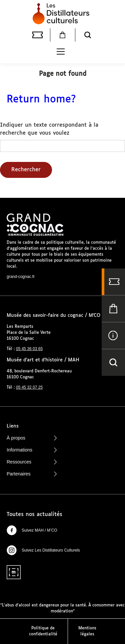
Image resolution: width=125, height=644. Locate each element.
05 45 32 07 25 (29, 387)
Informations (32, 450)
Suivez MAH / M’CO (32, 530)
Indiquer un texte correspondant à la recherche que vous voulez (49, 129)
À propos (32, 438)
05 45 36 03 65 (29, 349)
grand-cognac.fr (21, 277)
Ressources (32, 462)
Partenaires (32, 474)
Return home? (41, 100)
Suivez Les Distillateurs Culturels (43, 550)
